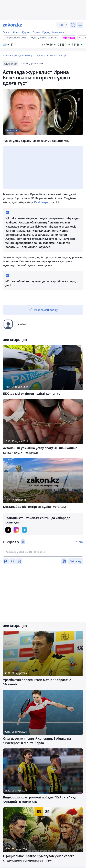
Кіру (81, 542)
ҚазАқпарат (42, 202)
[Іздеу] (73, 25)
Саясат (7, 32)
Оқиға (36, 32)
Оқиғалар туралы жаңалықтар (51, 56)
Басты (6, 56)
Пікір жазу (75, 561)
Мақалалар (59, 32)
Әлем (16, 32)
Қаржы (26, 32)
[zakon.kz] (12, 25)
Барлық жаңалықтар (22, 56)
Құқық (46, 32)
